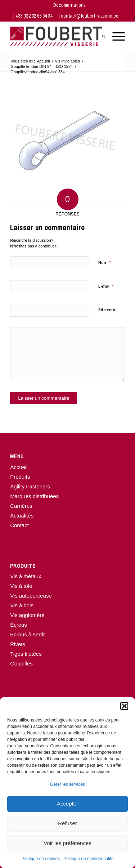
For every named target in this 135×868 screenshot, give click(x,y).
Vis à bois (22, 605)
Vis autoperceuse (31, 596)
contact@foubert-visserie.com (91, 16)
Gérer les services (67, 784)
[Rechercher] (100, 36)
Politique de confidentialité (88, 859)
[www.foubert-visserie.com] (56, 36)
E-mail (106, 286)
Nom (105, 262)
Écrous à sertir (28, 634)
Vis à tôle (21, 586)
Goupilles (21, 663)
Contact (19, 525)
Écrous (19, 625)
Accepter (67, 804)
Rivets (18, 644)
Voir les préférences (67, 843)
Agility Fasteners (30, 486)
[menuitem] (69, 5)
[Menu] (115, 36)
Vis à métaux (26, 576)
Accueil (19, 467)
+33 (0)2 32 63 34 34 (34, 16)
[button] (124, 706)
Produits (20, 477)
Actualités (22, 516)
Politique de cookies (40, 859)
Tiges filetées (26, 654)
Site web (107, 309)
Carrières (21, 506)
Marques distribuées (34, 496)
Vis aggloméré (27, 615)
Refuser (67, 823)
